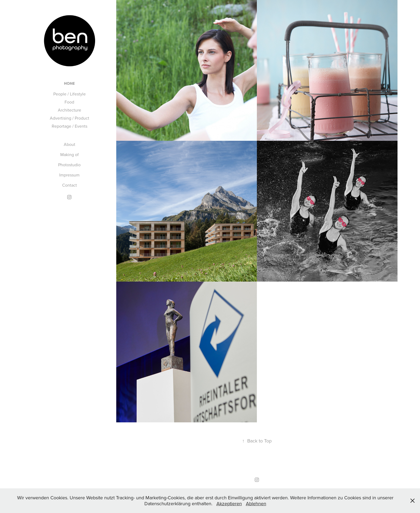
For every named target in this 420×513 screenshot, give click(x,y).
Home (69, 84)
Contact (70, 185)
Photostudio (69, 165)
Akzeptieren (229, 503)
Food (69, 102)
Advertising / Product (70, 118)
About (70, 144)
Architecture (70, 110)
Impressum (69, 175)
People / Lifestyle (70, 94)
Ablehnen (256, 503)
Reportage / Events (70, 126)
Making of (70, 154)
